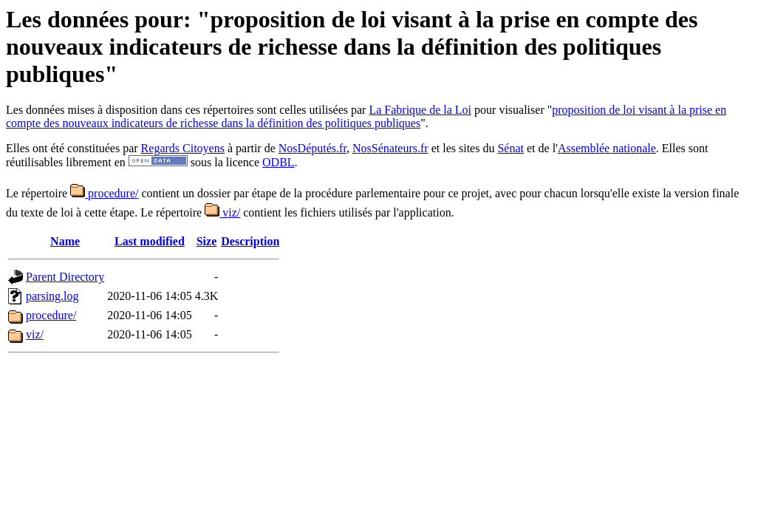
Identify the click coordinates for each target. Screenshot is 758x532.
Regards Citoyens (183, 148)
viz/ (222, 212)
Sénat (511, 148)
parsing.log (52, 296)
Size (207, 241)
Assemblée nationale (607, 148)
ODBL (279, 162)
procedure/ (104, 193)
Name (65, 241)
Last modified (150, 241)
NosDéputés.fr (313, 148)
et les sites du (463, 148)
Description (250, 241)
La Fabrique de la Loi (420, 110)
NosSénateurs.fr (390, 148)
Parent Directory (65, 277)
